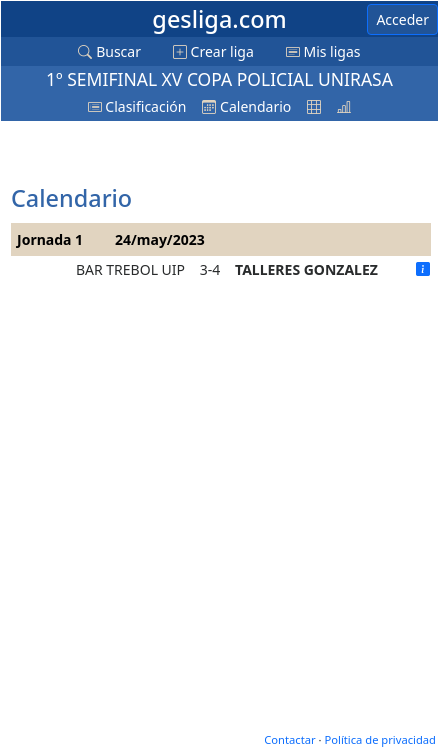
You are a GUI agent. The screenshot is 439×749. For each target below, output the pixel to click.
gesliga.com (219, 19)
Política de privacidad (380, 739)
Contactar (289, 739)
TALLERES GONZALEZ (306, 269)
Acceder (402, 19)
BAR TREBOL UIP (130, 269)
